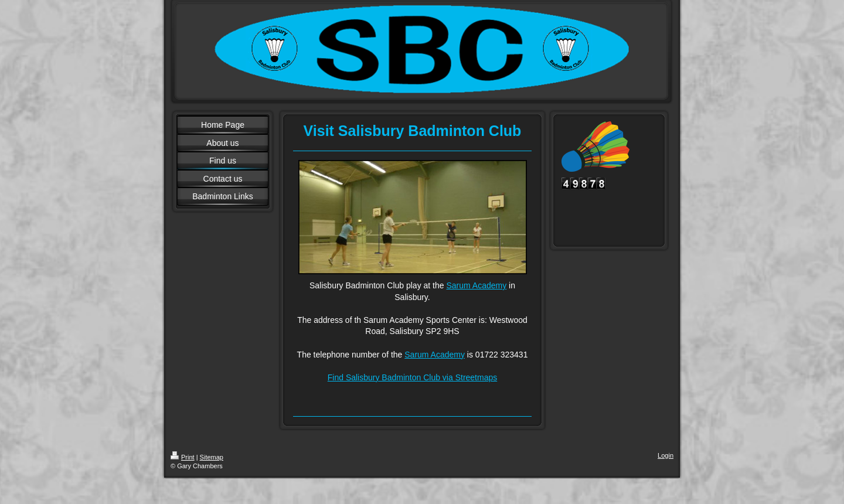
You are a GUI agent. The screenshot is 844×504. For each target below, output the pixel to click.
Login (666, 455)
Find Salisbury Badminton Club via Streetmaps (412, 377)
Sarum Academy (476, 285)
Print (183, 457)
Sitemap (212, 457)
